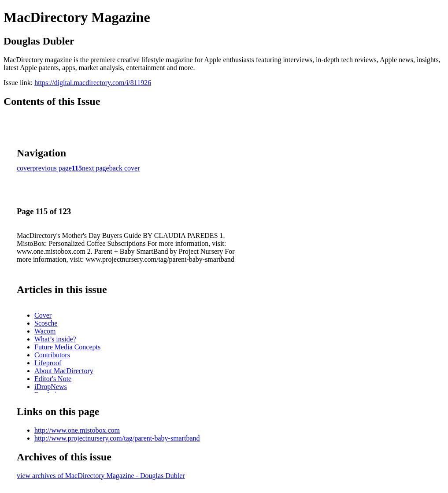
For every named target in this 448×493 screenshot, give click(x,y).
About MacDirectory (64, 371)
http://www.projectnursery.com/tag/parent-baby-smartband (117, 438)
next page (96, 168)
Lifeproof (48, 363)
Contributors (52, 355)
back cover (125, 168)
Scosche (46, 323)
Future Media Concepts (67, 347)
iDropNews (51, 387)
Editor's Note (53, 379)
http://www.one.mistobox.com (77, 430)
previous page (52, 168)
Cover (43, 315)
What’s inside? (55, 339)
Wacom (45, 331)
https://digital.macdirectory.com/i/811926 (93, 83)
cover (25, 168)
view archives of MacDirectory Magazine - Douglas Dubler (101, 476)
